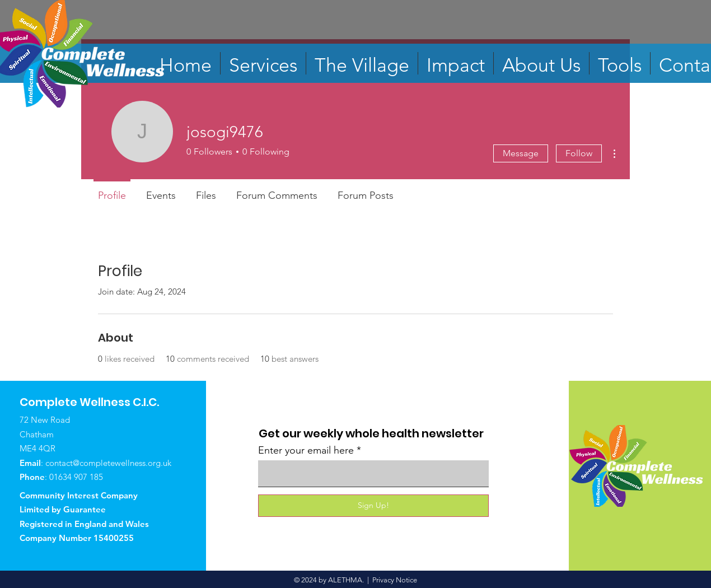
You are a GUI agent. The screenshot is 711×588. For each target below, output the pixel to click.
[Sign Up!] (373, 506)
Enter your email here (306, 450)
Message (521, 153)
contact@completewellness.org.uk (108, 463)
